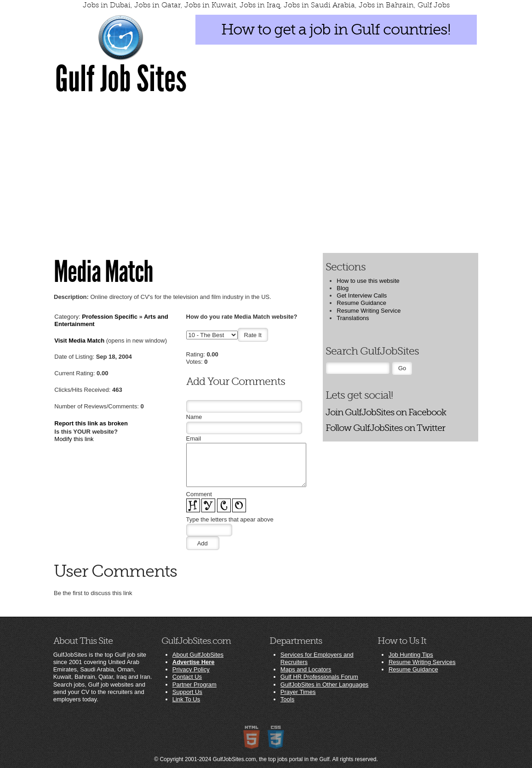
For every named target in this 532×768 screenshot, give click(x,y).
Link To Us (186, 699)
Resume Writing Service (369, 311)
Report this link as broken (91, 423)
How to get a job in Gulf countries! (336, 29)
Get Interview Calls (362, 295)
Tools (287, 699)
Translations (353, 318)
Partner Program (194, 685)
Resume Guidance (361, 303)
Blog (343, 288)
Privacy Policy (191, 669)
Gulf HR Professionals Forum (319, 677)
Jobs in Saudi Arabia (319, 5)
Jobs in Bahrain (386, 5)
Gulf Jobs (434, 5)
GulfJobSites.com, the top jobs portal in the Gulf (271, 759)
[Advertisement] (266, 173)
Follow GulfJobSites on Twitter (385, 428)
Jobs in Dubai (107, 5)
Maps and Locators (306, 669)
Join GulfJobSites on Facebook (386, 412)
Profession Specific (110, 317)
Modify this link (74, 439)
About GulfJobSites (198, 655)
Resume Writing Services (422, 662)
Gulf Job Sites (121, 79)
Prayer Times (298, 692)
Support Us (187, 692)
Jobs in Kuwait (210, 5)
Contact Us (187, 677)
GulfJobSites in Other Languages (325, 685)
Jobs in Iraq (260, 5)
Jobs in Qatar (157, 5)
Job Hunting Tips (411, 655)
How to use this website (368, 281)
